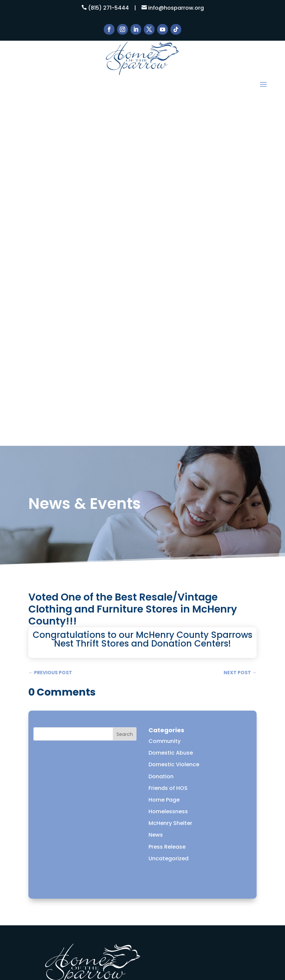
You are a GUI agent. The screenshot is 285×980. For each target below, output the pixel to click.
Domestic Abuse (171, 406)
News (156, 488)
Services (59, 867)
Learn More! (142, 823)
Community (165, 394)
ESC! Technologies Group (149, 945)
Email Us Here (61, 760)
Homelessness (168, 465)
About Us (60, 850)
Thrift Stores (65, 885)
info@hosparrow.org (176, 8)
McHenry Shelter (170, 477)
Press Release (167, 500)
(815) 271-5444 (108, 8)
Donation (161, 430)
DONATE (59, 902)
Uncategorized (169, 512)
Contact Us (64, 893)
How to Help (64, 859)
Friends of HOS (168, 441)
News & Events (68, 876)
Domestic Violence (174, 418)
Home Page (164, 453)
